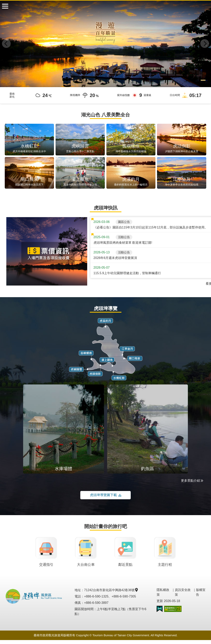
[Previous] (6, 44)
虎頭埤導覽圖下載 (106, 495)
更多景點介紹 (192, 481)
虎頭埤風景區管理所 (106, 6)
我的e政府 (160, 609)
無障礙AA (173, 609)
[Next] (205, 44)
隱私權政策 (163, 592)
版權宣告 (201, 592)
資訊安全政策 (183, 592)
